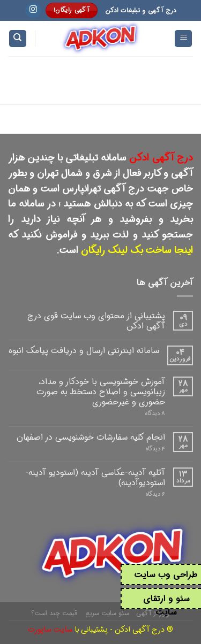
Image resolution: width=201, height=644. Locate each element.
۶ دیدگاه (155, 494)
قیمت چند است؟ (54, 613)
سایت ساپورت (50, 630)
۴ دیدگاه (155, 449)
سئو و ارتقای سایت (166, 606)
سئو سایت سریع (107, 613)
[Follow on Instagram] (33, 11)
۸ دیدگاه (155, 414)
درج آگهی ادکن (161, 158)
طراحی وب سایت (166, 575)
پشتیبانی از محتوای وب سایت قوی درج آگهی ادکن (96, 321)
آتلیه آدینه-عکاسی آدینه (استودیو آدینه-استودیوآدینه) (95, 478)
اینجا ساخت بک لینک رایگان (137, 250)
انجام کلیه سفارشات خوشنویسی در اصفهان (91, 437)
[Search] (18, 39)
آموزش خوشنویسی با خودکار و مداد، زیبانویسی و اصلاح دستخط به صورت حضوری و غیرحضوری (101, 392)
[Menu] (183, 39)
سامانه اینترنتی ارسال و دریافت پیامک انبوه (84, 351)
